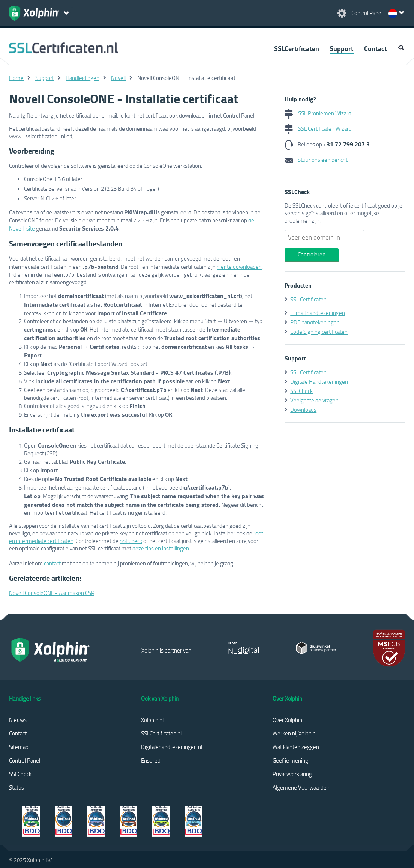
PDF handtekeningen (315, 322)
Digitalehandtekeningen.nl (172, 747)
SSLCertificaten (297, 48)
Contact (376, 48)
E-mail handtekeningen (318, 313)
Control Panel (25, 760)
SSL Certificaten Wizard (318, 128)
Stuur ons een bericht (316, 160)
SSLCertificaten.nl (161, 733)
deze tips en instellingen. (161, 548)
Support (342, 48)
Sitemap (19, 747)
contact (52, 563)
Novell (118, 78)
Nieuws (18, 720)
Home (16, 78)
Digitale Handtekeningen (319, 381)
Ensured (151, 760)
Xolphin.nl (152, 720)
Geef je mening (290, 760)
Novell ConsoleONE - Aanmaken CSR (52, 593)
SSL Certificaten (308, 299)
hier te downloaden (239, 267)
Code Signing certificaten (319, 332)
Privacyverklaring (292, 774)
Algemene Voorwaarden (301, 787)
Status (16, 787)
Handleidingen (82, 78)
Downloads (303, 410)
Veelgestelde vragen (314, 400)
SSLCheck (131, 541)
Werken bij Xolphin (294, 733)
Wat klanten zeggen (296, 747)
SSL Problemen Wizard (318, 113)
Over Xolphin (287, 720)
